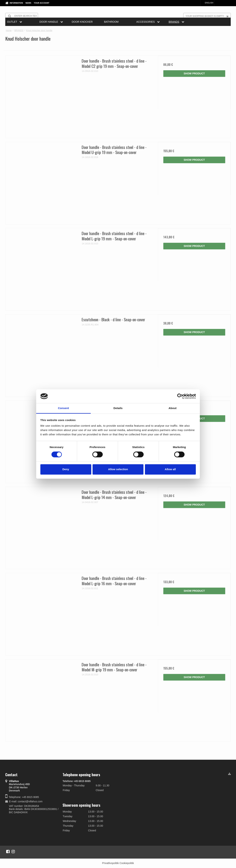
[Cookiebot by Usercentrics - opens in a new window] (180, 396)
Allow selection (118, 469)
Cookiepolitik (127, 863)
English (207, 3)
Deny (66, 469)
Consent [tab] (64, 408)
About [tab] (173, 408)
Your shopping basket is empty (208, 16)
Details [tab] (118, 408)
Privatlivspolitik (110, 863)
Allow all (170, 469)
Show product (194, 73)
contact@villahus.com (30, 801)
